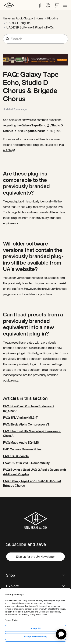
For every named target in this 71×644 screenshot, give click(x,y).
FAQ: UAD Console (16, 456)
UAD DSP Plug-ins (18, 23)
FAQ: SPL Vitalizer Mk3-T (20, 418)
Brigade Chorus (34, 131)
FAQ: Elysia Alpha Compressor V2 (26, 424)
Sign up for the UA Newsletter (35, 557)
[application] (61, 634)
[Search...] (35, 39)
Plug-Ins (53, 18)
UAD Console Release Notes (22, 449)
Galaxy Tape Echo (34, 125)
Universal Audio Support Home (23, 18)
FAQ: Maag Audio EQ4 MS (21, 442)
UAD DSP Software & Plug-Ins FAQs (30, 27)
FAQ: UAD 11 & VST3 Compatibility (26, 463)
